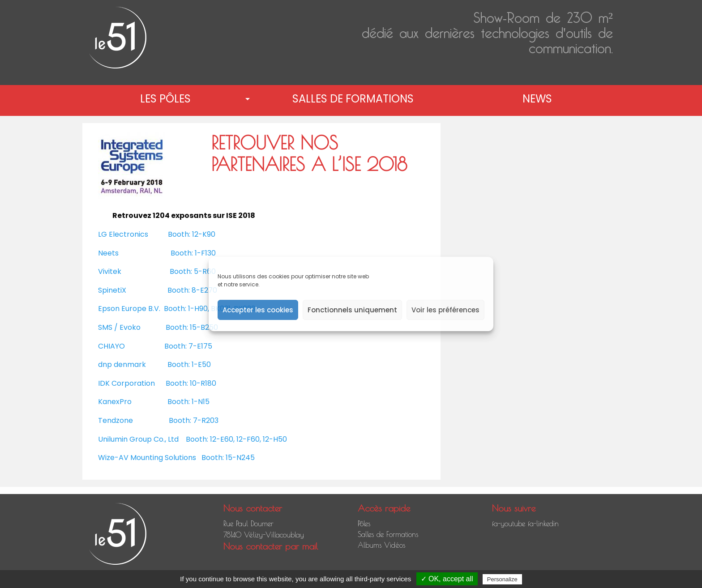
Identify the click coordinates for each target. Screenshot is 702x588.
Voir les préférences (445, 310)
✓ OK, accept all (447, 579)
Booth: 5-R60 (193, 271)
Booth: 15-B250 (192, 327)
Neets (108, 253)
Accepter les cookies (258, 310)
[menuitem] (167, 99)
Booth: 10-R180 (191, 383)
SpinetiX (112, 290)
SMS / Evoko (119, 327)
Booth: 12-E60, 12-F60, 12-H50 (236, 439)
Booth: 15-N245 (228, 458)
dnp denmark (122, 364)
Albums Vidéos (381, 545)
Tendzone (116, 420)
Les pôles (165, 99)
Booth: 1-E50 (189, 364)
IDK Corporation (126, 383)
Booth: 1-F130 (193, 253)
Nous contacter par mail (271, 546)
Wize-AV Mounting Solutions (147, 458)
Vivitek (110, 271)
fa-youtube (509, 524)
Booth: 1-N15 (188, 402)
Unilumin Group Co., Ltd (138, 439)
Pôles (364, 524)
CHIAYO (111, 346)
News (537, 99)
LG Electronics (123, 234)
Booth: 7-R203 (194, 420)
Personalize (502, 579)
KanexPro (115, 402)
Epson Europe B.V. (129, 309)
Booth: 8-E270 (192, 290)
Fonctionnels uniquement (352, 310)
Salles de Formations (353, 99)
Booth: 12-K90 (192, 234)
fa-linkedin (543, 524)
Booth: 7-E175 (188, 346)
